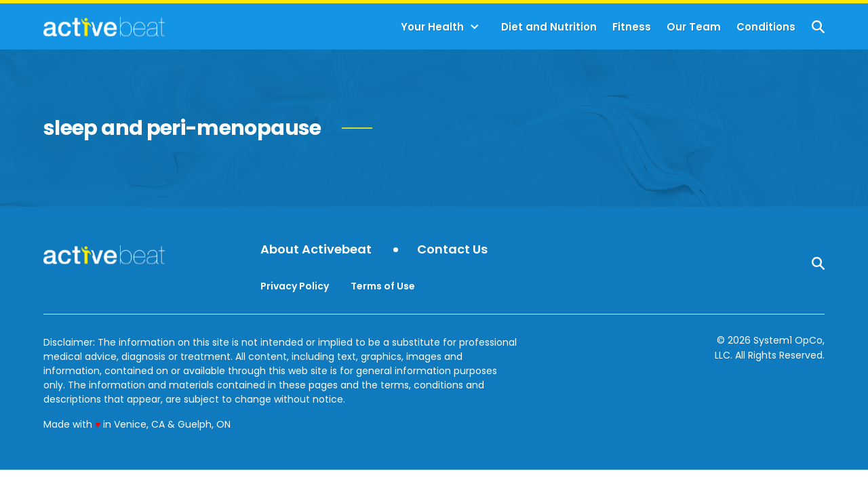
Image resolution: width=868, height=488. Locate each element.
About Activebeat (316, 250)
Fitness (632, 27)
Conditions (766, 27)
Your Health (432, 27)
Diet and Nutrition (549, 27)
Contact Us (452, 250)
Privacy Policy (295, 286)
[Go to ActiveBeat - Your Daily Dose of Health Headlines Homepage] (104, 26)
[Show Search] (818, 27)
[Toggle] (475, 27)
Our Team (694, 27)
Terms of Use (383, 286)
